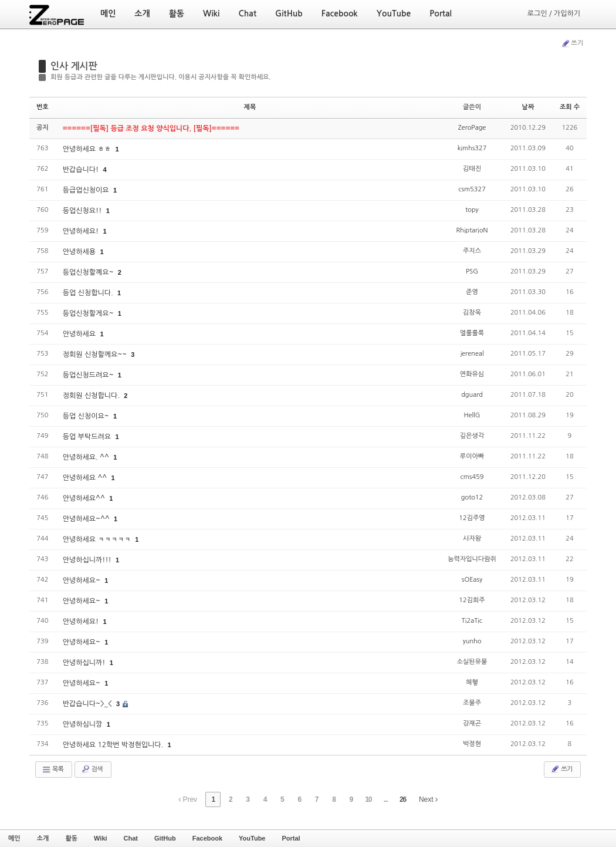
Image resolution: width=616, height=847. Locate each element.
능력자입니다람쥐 (472, 559)
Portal (291, 838)
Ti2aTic (472, 621)
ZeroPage (472, 128)
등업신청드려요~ (89, 375)
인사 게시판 (74, 66)
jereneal (472, 354)
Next (428, 799)
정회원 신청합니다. (92, 396)
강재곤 (472, 723)
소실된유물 (472, 662)
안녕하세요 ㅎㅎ (88, 149)
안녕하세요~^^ (87, 519)
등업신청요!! (83, 211)
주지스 (472, 251)
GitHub (165, 838)
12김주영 (472, 518)
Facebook (207, 838)
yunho (472, 641)
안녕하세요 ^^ (86, 478)
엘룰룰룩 (472, 333)
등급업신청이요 (87, 190)
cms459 (472, 477)
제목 (250, 107)
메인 (14, 838)
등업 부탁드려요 (88, 437)
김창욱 (472, 313)
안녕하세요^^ (85, 498)
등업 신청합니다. (89, 293)
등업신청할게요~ (89, 313)
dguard (472, 395)
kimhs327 (472, 148)
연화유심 (472, 374)
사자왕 (472, 539)
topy (472, 210)
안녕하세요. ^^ (87, 457)
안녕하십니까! (85, 663)
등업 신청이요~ (87, 416)
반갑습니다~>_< (88, 704)
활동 (71, 838)
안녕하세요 (80, 334)
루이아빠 (472, 456)
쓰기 (572, 43)
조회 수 (570, 107)
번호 (43, 107)
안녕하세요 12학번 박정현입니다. (114, 745)
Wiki (101, 838)
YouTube (252, 838)
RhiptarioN (472, 230)
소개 (43, 838)
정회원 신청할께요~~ (96, 355)
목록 (53, 770)
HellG (472, 415)
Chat (131, 838)
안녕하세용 (80, 252)
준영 (472, 292)
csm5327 (472, 189)
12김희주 (472, 600)
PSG (472, 271)
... (386, 799)
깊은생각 (472, 436)
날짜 (528, 107)
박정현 (472, 744)
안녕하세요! (82, 231)
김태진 (472, 169)
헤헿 (472, 682)
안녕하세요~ (83, 581)
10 (368, 799)
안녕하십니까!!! (88, 560)
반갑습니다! (82, 170)
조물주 (472, 703)
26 (403, 799)
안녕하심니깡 (84, 724)
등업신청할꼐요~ (89, 272)
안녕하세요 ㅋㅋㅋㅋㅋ (98, 539)
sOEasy (472, 580)
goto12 (472, 497)
